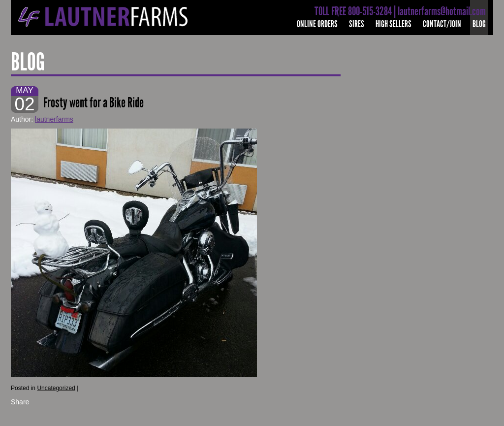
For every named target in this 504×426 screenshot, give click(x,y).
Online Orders (317, 24)
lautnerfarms (54, 119)
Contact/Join (442, 24)
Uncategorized (56, 388)
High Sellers (394, 24)
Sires (357, 24)
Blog (479, 24)
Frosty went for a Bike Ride (94, 103)
